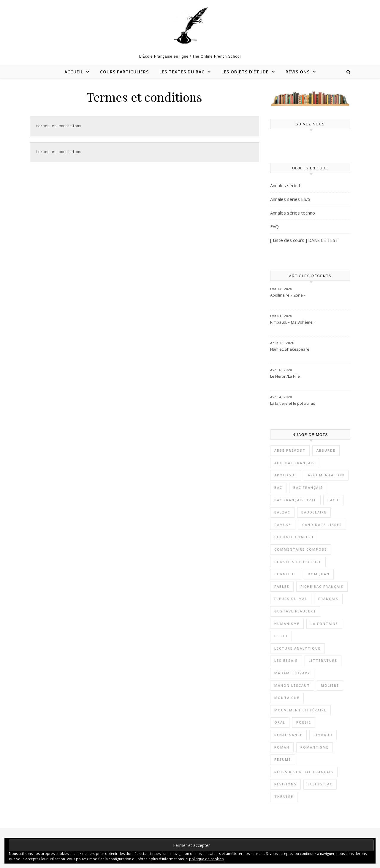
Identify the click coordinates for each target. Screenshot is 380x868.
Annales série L (286, 185)
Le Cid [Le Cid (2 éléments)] (281, 636)
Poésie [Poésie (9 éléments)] (304, 722)
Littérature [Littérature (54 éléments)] (323, 660)
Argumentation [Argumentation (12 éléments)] (326, 475)
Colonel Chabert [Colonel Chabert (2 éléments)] (294, 537)
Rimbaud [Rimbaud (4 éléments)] (323, 735)
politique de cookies (206, 859)
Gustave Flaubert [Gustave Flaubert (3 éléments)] (295, 611)
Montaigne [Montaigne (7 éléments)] (287, 698)
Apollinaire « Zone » (288, 295)
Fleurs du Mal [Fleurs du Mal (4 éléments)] (291, 599)
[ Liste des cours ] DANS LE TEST (304, 240)
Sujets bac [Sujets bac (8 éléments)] (320, 784)
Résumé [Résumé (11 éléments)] (283, 759)
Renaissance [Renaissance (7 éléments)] (288, 735)
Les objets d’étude (245, 72)
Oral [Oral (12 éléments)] (280, 722)
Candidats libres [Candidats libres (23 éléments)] (322, 525)
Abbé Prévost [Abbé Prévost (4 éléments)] (290, 450)
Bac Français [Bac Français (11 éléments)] (308, 487)
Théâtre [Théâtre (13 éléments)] (284, 797)
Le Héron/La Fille (285, 376)
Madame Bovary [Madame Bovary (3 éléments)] (292, 673)
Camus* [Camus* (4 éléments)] (283, 525)
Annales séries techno (293, 213)
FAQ (274, 226)
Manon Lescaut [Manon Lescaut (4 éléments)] (292, 685)
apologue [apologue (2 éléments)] (286, 475)
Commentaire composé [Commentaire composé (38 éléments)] (301, 549)
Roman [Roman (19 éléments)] (282, 747)
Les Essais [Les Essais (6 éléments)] (286, 660)
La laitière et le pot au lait (293, 403)
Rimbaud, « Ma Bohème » (293, 322)
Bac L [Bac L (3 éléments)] (333, 500)
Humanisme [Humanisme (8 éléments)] (287, 624)
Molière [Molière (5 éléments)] (330, 685)
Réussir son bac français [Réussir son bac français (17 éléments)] (304, 772)
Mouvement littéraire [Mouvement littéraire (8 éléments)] (300, 710)
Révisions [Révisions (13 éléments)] (285, 784)
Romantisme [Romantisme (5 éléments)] (315, 747)
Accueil (74, 72)
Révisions (298, 72)
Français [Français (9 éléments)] (328, 599)
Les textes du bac (182, 72)
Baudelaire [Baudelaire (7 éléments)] (314, 512)
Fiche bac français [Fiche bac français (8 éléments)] (322, 586)
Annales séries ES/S (290, 199)
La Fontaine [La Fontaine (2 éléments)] (324, 624)
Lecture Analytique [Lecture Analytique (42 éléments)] (297, 648)
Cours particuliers (124, 72)
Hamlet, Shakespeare (290, 349)
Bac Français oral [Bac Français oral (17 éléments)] (295, 500)
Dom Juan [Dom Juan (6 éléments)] (319, 574)
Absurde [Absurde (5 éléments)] (326, 450)
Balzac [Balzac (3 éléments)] (282, 512)
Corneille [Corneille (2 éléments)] (286, 574)
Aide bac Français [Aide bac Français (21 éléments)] (295, 463)
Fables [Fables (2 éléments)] (282, 586)
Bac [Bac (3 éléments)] (278, 487)
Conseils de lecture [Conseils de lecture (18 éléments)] (298, 562)
